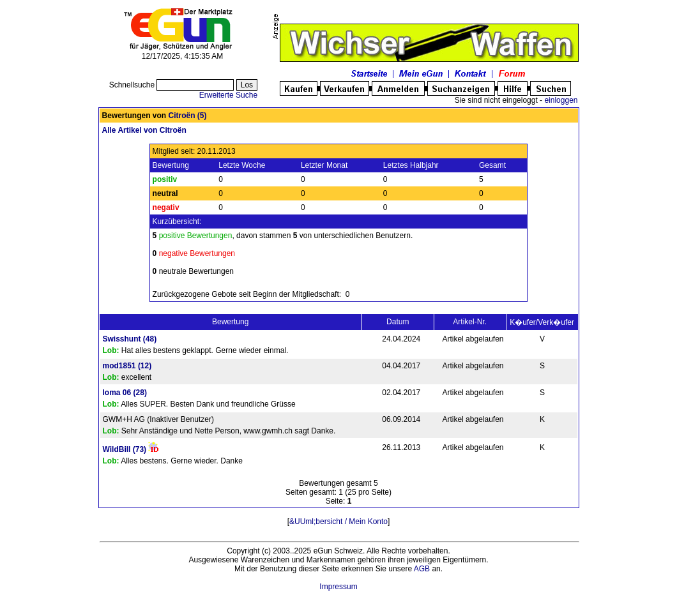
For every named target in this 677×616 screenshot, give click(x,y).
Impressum (338, 587)
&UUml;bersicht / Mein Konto (338, 522)
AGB (422, 569)
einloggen (561, 100)
